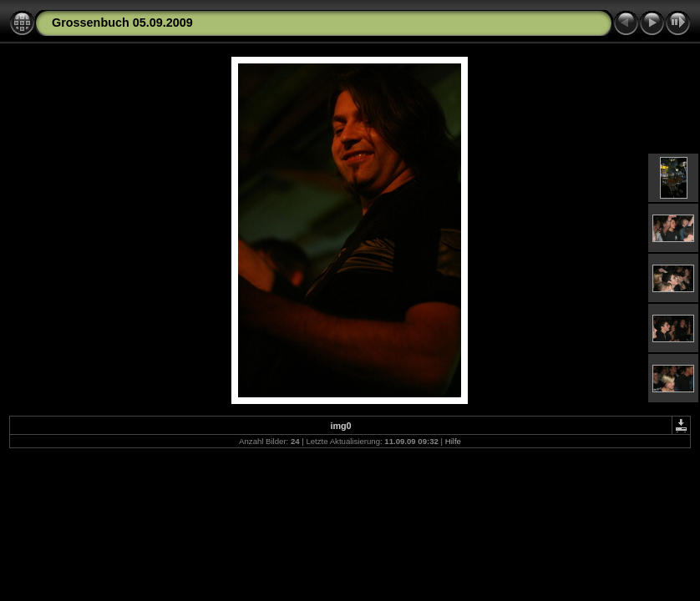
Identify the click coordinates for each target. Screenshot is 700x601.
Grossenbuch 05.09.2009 (122, 23)
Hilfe (453, 441)
